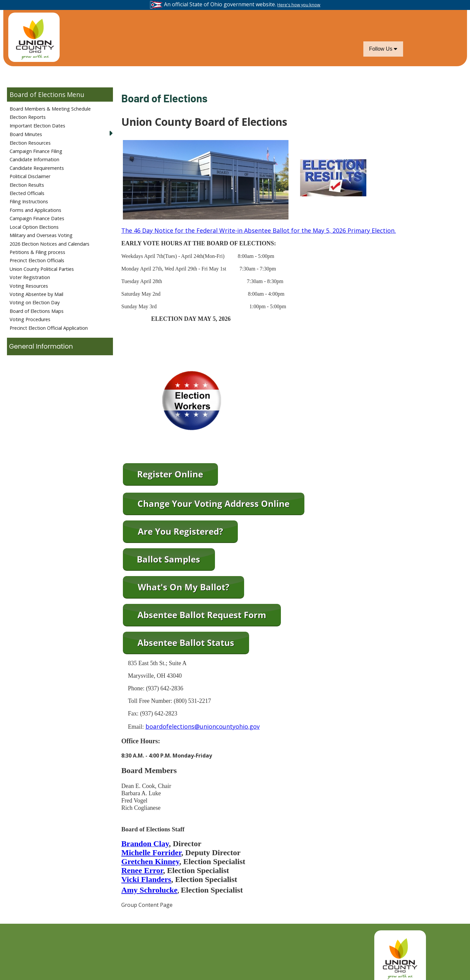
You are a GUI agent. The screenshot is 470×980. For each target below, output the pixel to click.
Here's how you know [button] (299, 5)
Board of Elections (37, 95)
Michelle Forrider (151, 853)
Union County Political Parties (42, 269)
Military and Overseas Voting (41, 235)
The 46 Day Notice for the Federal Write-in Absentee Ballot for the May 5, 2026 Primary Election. (259, 230)
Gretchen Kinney (150, 861)
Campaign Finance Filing (36, 151)
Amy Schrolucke (149, 890)
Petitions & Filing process (37, 252)
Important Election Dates (37, 126)
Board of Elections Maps (37, 311)
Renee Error (142, 870)
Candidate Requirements (37, 168)
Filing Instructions (29, 201)
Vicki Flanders (146, 879)
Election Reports (28, 117)
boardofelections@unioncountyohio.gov (203, 726)
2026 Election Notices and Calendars (50, 244)
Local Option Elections (34, 227)
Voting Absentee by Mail (36, 294)
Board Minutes (26, 134)
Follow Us (383, 49)
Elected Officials (27, 193)
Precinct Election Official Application (49, 328)
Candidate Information (34, 159)
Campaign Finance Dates (37, 218)
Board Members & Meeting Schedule (50, 109)
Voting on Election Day (35, 302)
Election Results (27, 185)
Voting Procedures (30, 319)
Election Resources (30, 143)
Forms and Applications (35, 210)
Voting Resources (29, 286)
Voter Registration (30, 277)
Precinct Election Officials (37, 260)
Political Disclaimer (30, 176)
